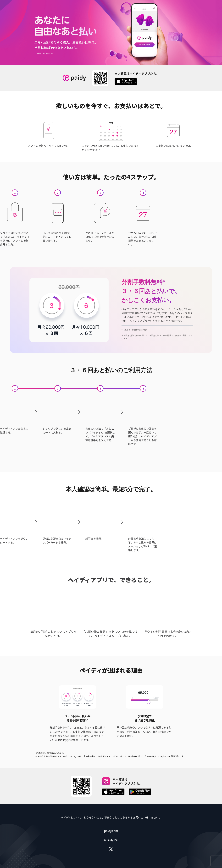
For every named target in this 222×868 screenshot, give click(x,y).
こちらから (126, 817)
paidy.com (111, 831)
